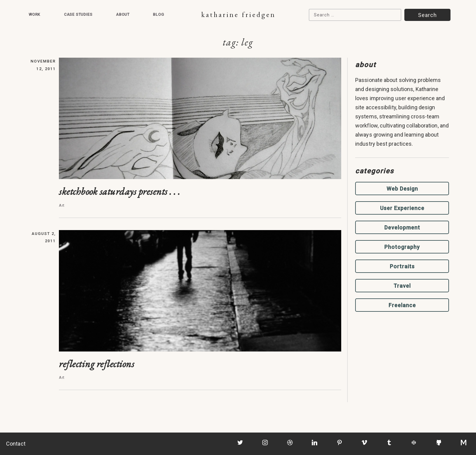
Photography (402, 247)
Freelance (402, 305)
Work (34, 14)
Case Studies (78, 14)
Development (402, 227)
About (123, 14)
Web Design (402, 189)
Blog (158, 14)
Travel (402, 286)
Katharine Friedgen (238, 14)
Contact (16, 444)
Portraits (402, 266)
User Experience (402, 208)
